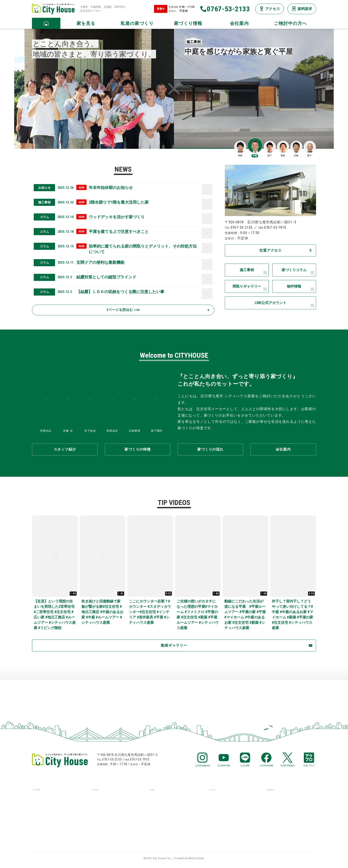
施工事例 (39, 801)
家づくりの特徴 (104, 801)
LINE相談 (275, 801)
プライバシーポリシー (227, 827)
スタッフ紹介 (220, 809)
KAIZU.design (196, 862)
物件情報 (157, 809)
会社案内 (216, 801)
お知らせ (157, 818)
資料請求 (275, 818)
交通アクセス (220, 818)
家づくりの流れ (104, 809)
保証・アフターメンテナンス (115, 818)
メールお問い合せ (283, 809)
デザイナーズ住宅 (47, 836)
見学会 (38, 827)
